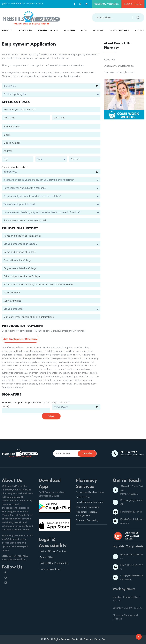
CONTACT (140, 32)
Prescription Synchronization (90, 492)
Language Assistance (50, 569)
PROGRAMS (69, 32)
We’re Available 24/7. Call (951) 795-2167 (132, 536)
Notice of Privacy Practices (53, 551)
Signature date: (61, 402)
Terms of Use (47, 557)
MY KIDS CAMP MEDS (119, 32)
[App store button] (55, 525)
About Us (110, 60)
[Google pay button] (55, 506)
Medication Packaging (87, 507)
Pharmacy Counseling (87, 520)
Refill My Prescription (133, 4)
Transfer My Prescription (106, 4)
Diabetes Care (83, 497)
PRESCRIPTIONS (25, 32)
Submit (51, 416)
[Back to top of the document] (139, 637)
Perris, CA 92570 (129, 494)
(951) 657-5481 (131, 512)
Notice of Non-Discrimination (54, 563)
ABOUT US (6, 32)
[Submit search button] (138, 18)
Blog (84, 30)
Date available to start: (15, 167)
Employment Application (119, 72)
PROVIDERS (98, 32)
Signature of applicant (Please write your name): (25, 404)
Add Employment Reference (21, 339)
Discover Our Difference (119, 66)
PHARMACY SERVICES (48, 32)
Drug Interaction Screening (90, 502)
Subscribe (87, 453)
